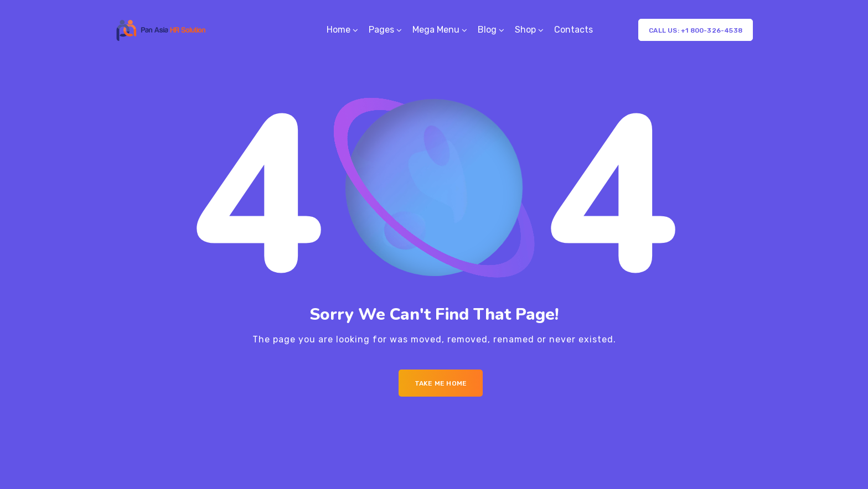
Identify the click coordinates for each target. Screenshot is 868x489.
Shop (525, 30)
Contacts (573, 30)
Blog (487, 30)
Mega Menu (436, 30)
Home (339, 30)
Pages (381, 30)
